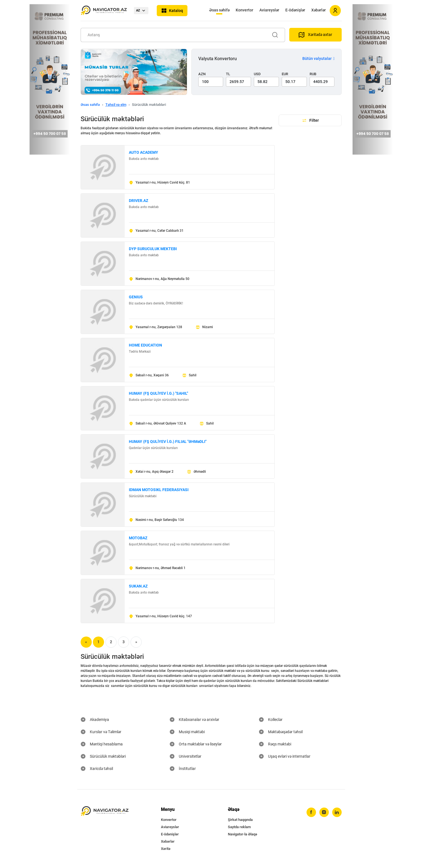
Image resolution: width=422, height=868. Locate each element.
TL (228, 74)
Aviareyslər (269, 10)
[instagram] (324, 812)
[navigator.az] (105, 811)
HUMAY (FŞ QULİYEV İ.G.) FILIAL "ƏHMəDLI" (168, 442)
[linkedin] (337, 812)
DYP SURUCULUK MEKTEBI (153, 249)
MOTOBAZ (138, 538)
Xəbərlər (319, 10)
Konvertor (244, 10)
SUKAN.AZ (138, 586)
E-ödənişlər (295, 10)
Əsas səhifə (219, 10)
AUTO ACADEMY (144, 152)
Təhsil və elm (116, 105)
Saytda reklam (239, 827)
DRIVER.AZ (138, 201)
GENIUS (136, 297)
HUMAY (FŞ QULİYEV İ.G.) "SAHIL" (158, 393)
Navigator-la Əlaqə (243, 834)
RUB (313, 74)
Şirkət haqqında (240, 820)
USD (257, 74)
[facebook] (311, 812)
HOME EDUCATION (145, 345)
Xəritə (166, 849)
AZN (202, 74)
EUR (285, 74)
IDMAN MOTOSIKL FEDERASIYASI (159, 490)
